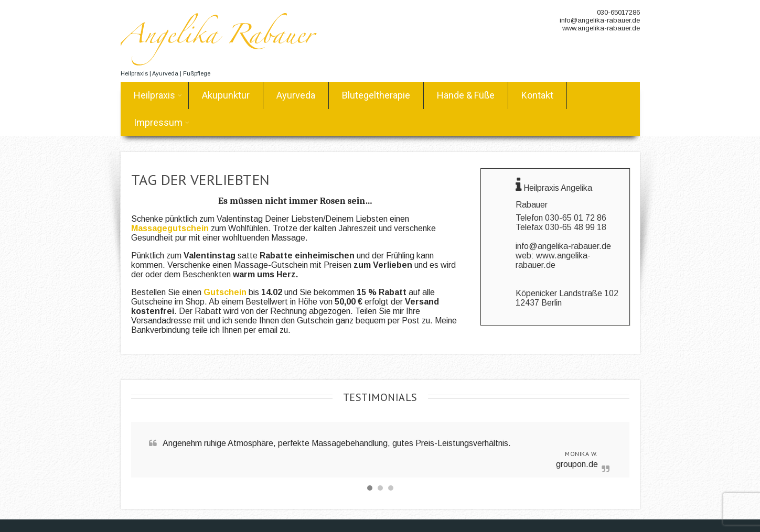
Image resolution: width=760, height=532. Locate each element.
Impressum (162, 122)
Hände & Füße (466, 95)
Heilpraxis (158, 95)
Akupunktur (226, 95)
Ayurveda (296, 95)
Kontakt (537, 95)
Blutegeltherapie (376, 95)
